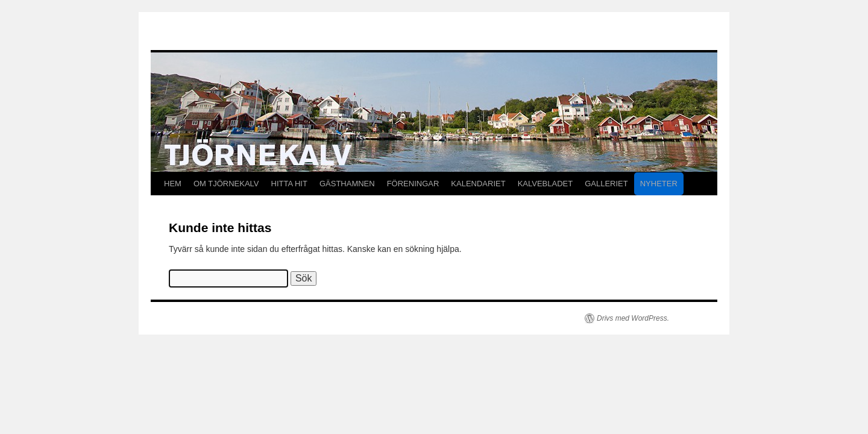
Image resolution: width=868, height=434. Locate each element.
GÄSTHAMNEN (347, 184)
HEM (173, 184)
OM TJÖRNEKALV (226, 184)
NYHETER (659, 184)
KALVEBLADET (546, 184)
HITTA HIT (289, 184)
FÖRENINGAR (413, 184)
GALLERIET (606, 184)
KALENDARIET (478, 184)
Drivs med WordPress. (633, 318)
